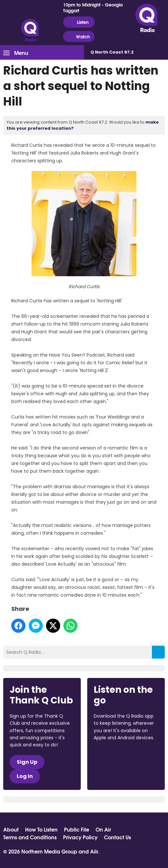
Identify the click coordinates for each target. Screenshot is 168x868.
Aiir (94, 851)
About (11, 829)
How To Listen (41, 829)
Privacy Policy (80, 837)
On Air (103, 829)
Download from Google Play (118, 772)
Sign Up (27, 762)
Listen (79, 22)
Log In (25, 776)
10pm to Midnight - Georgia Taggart (93, 7)
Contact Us (117, 837)
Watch (79, 37)
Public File (77, 829)
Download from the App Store (119, 755)
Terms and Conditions (30, 837)
